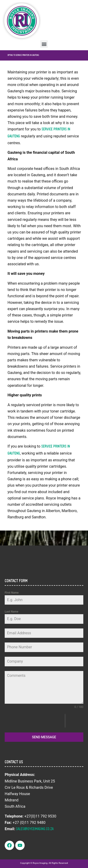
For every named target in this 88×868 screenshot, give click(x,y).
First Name (12, 593)
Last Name (11, 612)
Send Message (44, 737)
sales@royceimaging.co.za (35, 829)
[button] (44, 44)
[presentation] (35, 721)
